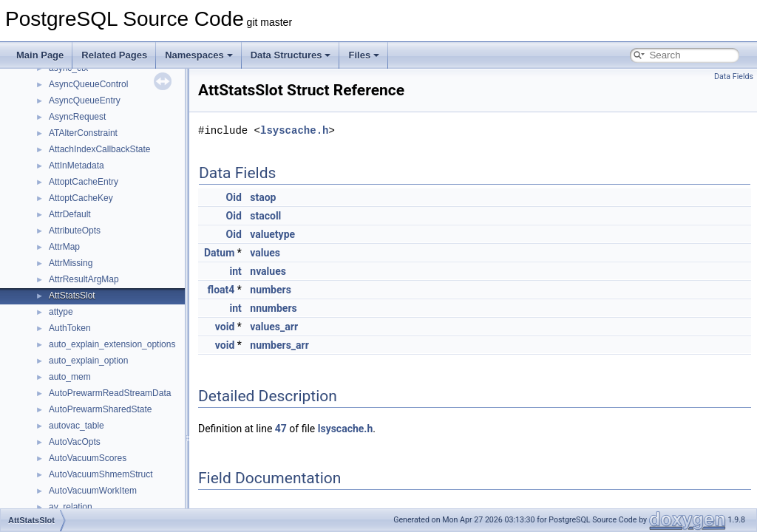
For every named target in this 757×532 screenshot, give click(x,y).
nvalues (268, 271)
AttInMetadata (77, 166)
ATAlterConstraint (83, 133)
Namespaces (199, 55)
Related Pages (114, 55)
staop (263, 197)
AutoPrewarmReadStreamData (110, 393)
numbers (271, 290)
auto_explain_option (88, 361)
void (225, 327)
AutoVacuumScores (88, 458)
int (236, 271)
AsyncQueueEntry (85, 100)
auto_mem (70, 377)
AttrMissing (71, 263)
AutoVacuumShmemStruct (101, 474)
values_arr (274, 327)
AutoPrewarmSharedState (100, 409)
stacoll (265, 216)
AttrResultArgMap (84, 279)
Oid (234, 197)
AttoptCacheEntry (84, 182)
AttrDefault (70, 214)
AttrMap (64, 247)
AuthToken (70, 328)
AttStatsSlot (72, 296)
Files (364, 55)
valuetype (272, 234)
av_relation (71, 507)
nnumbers (273, 308)
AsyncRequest (77, 117)
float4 (221, 290)
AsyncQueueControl (88, 84)
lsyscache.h (294, 130)
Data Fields (734, 76)
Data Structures (291, 55)
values (265, 253)
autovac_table (77, 426)
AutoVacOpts (75, 442)
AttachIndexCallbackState (99, 149)
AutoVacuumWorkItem (93, 491)
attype (61, 312)
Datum (219, 253)
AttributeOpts (75, 231)
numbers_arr (279, 345)
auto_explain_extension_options (112, 344)
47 (281, 429)
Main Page (40, 55)
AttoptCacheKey (81, 198)
